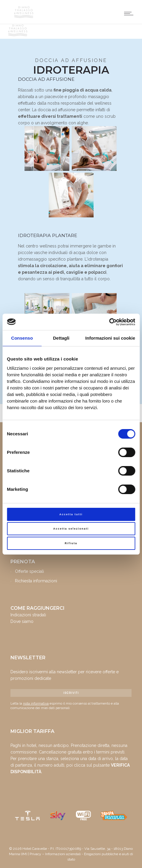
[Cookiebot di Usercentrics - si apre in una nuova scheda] (109, 322)
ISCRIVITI (71, 693)
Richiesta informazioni (36, 581)
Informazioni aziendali (63, 854)
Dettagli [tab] (61, 338)
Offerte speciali (29, 571)
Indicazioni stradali (28, 615)
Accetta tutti (71, 514)
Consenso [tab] (22, 338)
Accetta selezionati (71, 529)
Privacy (35, 854)
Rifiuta (71, 543)
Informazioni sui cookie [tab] (110, 338)
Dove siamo (22, 621)
